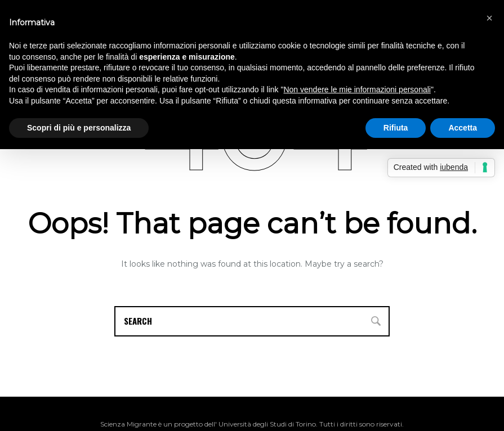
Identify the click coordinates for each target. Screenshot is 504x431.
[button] (489, 18)
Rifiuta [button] (396, 128)
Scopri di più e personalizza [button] (79, 128)
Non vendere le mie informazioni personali (357, 89)
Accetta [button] (463, 128)
